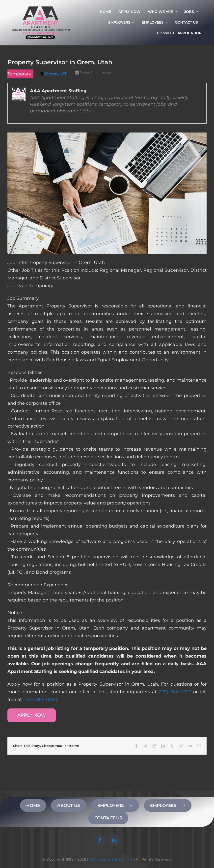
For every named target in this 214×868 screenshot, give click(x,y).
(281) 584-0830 (175, 692)
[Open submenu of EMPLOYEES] (187, 805)
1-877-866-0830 (40, 700)
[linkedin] (114, 840)
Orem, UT (56, 74)
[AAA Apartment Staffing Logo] (41, 9)
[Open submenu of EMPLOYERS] (134, 805)
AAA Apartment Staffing (111, 859)
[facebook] (100, 840)
